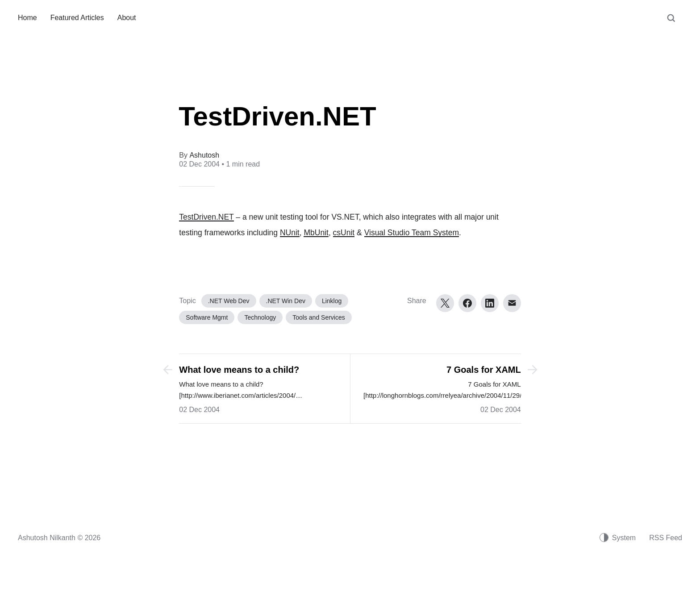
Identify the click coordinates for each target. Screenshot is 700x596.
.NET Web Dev (229, 301)
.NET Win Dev (286, 301)
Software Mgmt (207, 317)
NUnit (290, 233)
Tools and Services (319, 317)
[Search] (671, 22)
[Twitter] (445, 303)
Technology (260, 317)
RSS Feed (666, 538)
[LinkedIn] (490, 303)
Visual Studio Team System (412, 233)
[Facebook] (467, 303)
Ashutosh (204, 155)
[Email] (512, 303)
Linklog (332, 301)
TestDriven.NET (206, 217)
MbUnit (316, 233)
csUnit (344, 233)
